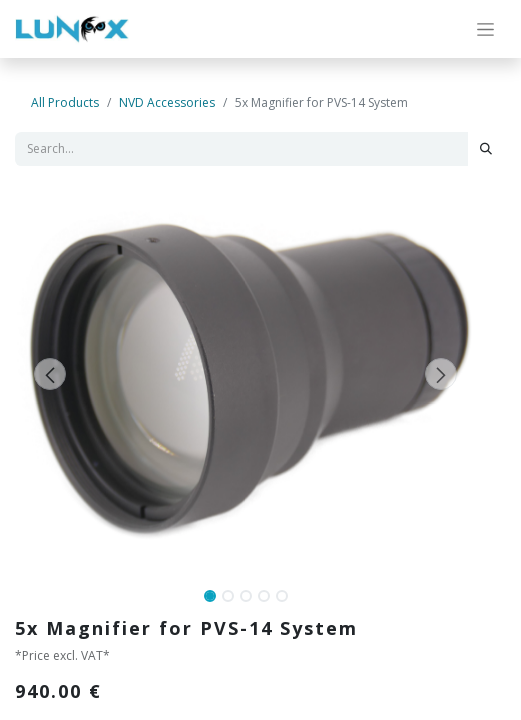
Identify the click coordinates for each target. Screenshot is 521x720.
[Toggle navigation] (485, 29)
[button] (49, 374)
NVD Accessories (167, 102)
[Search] (486, 149)
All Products (65, 102)
